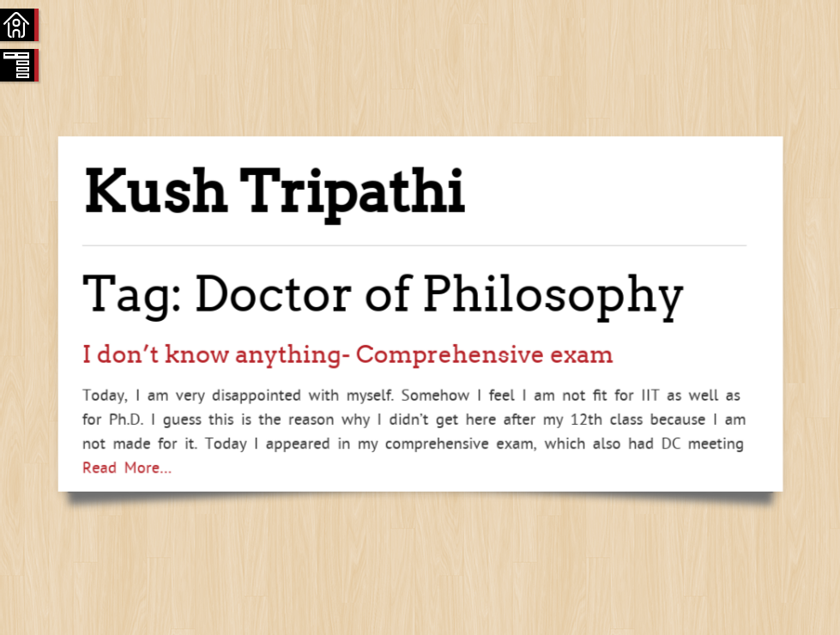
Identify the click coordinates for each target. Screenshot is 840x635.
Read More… (127, 466)
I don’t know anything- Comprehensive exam (348, 354)
